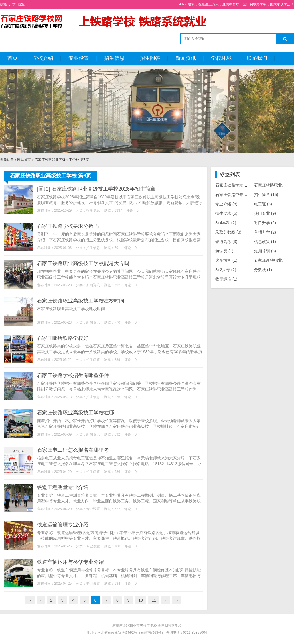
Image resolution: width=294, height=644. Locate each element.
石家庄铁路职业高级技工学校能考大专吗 (83, 263)
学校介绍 (43, 58)
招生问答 (150, 58)
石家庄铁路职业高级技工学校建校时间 (81, 301)
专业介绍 (226, 204)
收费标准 (226, 279)
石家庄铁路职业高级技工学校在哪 (76, 413)
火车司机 (226, 260)
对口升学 (265, 223)
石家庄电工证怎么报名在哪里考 (73, 450)
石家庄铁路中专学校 (237, 195)
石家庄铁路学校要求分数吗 (68, 226)
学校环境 (221, 58)
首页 (13, 58)
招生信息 (114, 58)
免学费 (224, 251)
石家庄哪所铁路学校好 (63, 338)
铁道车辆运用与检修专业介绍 (70, 562)
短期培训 (265, 251)
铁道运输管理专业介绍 (63, 525)
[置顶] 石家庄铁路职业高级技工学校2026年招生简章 (96, 189)
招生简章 (266, 195)
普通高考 (226, 242)
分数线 (263, 270)
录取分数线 (228, 232)
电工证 (263, 204)
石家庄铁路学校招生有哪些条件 (73, 375)
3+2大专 (226, 270)
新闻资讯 (186, 58)
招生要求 (226, 213)
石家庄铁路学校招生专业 (241, 185)
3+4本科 (226, 223)
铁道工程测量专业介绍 (63, 487)
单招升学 (265, 232)
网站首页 (24, 160)
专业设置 (79, 58)
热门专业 (265, 213)
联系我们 (257, 58)
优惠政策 (265, 242)
